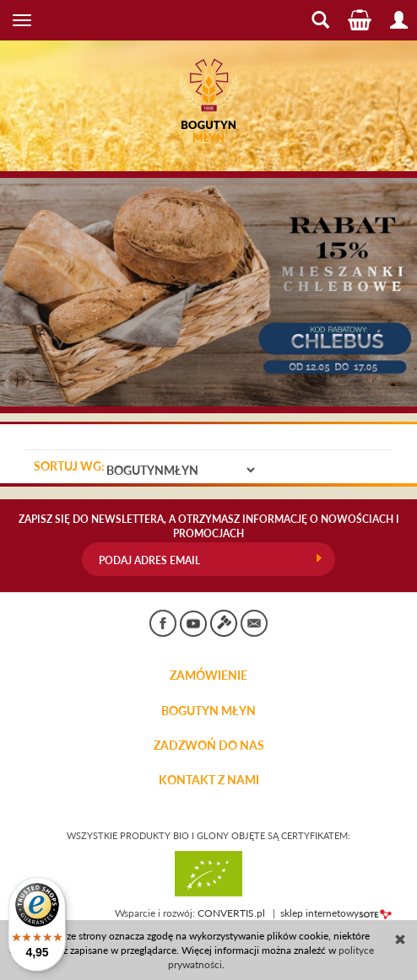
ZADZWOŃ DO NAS (209, 746)
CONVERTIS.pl (231, 913)
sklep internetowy (336, 913)
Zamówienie (208, 676)
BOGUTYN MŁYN (208, 711)
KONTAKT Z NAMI (209, 780)
